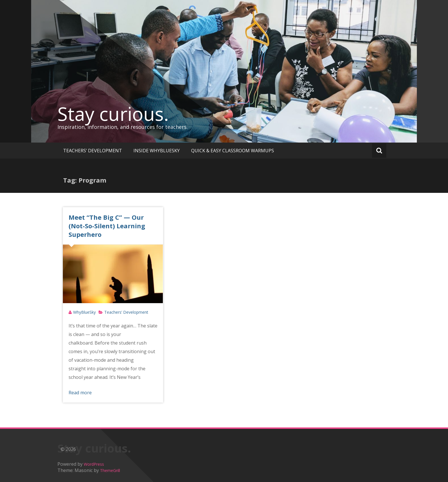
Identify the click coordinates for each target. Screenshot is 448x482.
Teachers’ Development (126, 312)
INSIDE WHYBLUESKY (157, 151)
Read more (80, 393)
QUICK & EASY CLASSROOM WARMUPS (233, 151)
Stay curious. (113, 114)
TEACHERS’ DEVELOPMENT (93, 151)
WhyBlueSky (84, 312)
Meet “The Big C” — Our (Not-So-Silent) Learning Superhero (107, 226)
